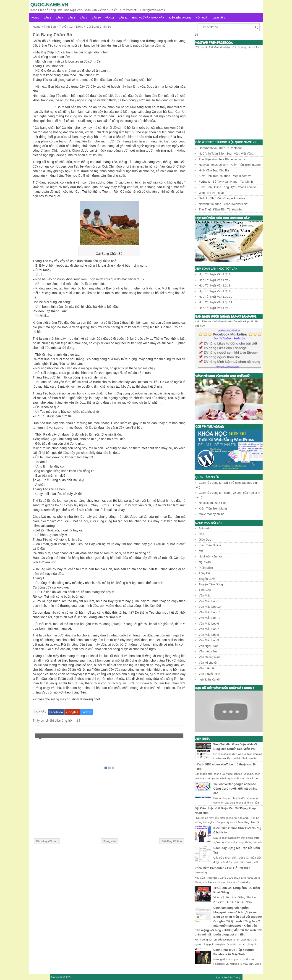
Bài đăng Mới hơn (47, 841)
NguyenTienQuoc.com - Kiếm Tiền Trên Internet (230, 165)
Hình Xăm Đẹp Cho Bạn (215, 170)
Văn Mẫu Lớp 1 (209, 601)
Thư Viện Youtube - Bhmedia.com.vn (223, 159)
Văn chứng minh (210, 657)
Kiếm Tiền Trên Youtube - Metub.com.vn (225, 176)
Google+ (72, 712)
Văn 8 (72, 18)
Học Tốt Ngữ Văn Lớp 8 (215, 285)
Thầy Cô (204, 573)
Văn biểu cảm (208, 651)
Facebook (56, 712)
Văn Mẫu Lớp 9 (209, 640)
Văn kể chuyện (209, 663)
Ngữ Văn (205, 562)
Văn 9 (84, 18)
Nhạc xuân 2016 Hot (212, 503)
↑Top (217, 977)
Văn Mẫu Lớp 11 (210, 612)
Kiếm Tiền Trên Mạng (213, 508)
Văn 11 (110, 18)
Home (35, 18)
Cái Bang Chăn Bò (52, 35)
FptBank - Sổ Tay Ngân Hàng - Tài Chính (226, 182)
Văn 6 (47, 18)
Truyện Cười (207, 579)
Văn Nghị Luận (209, 646)
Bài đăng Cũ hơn (172, 841)
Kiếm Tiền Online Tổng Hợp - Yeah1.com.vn (228, 187)
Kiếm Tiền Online (180, 18)
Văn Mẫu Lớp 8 (209, 635)
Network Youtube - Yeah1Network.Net (224, 204)
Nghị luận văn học (211, 556)
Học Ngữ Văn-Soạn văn (148, 18)
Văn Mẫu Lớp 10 (210, 607)
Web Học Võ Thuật (211, 193)
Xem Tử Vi (220, 18)
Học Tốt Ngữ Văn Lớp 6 (215, 274)
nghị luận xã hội (209, 679)
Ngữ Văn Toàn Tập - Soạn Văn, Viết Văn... (227, 154)
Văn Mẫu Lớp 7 (209, 629)
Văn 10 (96, 18)
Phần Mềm (206, 568)
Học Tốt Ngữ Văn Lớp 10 (215, 297)
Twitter (86, 712)
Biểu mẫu (205, 528)
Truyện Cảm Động (211, 584)
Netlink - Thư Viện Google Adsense (222, 198)
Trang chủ (110, 841)
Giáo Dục (205, 540)
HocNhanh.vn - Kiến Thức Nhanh (221, 148)
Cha (201, 534)
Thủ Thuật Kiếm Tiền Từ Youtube (220, 209)
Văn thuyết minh (209, 674)
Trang (237, 977)
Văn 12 (123, 18)
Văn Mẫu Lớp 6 (209, 624)
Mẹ (201, 551)
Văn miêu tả (207, 668)
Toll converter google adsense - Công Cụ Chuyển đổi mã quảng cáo (236, 788)
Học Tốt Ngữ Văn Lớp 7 (215, 280)
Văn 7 (59, 18)
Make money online (212, 514)
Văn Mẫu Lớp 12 (210, 618)
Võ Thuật (202, 18)
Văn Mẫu (205, 595)
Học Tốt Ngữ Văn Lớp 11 (215, 302)
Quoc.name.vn (49, 4)
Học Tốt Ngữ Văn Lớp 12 (215, 308)
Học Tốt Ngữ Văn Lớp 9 (215, 291)
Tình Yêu (205, 590)
